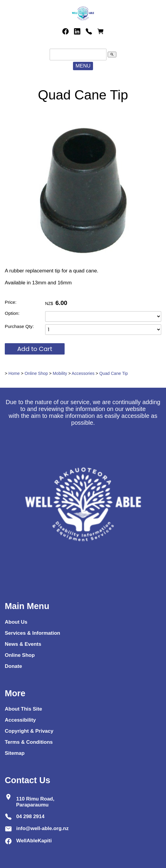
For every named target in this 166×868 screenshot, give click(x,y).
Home (14, 373)
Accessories (83, 373)
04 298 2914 (30, 816)
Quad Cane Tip (114, 373)
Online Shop (36, 373)
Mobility (60, 373)
